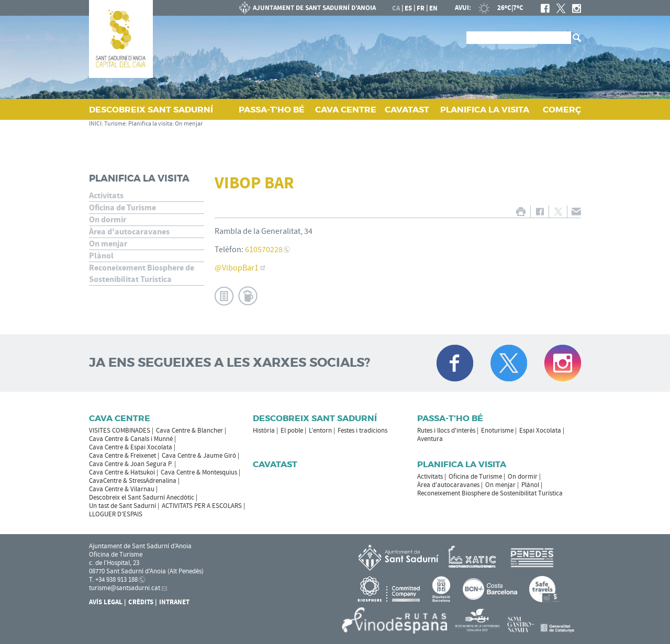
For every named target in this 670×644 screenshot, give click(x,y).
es (408, 8)
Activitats (106, 196)
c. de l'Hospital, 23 (114, 563)
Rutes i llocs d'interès (446, 431)
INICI (95, 124)
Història (264, 431)
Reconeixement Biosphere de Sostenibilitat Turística (142, 274)
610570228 (264, 250)
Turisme (115, 124)
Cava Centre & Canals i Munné (131, 439)
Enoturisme (497, 431)
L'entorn (320, 431)
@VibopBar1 (237, 268)
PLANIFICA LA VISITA (485, 110)
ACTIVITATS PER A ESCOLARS (202, 506)
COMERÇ (562, 110)
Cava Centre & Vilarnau (122, 489)
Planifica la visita (150, 124)
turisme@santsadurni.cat (125, 588)
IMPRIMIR (521, 212)
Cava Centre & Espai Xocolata (131, 447)
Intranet (174, 602)
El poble (292, 431)
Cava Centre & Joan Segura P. (131, 464)
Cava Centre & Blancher (189, 431)
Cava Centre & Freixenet (122, 456)
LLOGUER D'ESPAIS (116, 514)
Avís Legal (106, 602)
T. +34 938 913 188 (113, 580)
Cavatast (275, 464)
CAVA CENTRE (346, 110)
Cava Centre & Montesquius (199, 472)
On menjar (189, 124)
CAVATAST (407, 110)
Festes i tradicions (362, 431)
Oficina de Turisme (122, 208)
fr (421, 8)
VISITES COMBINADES (120, 431)
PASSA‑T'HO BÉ (272, 110)
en (433, 8)
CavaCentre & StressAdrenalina (133, 481)
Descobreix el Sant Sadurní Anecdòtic (142, 498)
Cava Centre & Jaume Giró (199, 456)
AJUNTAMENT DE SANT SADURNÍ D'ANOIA (308, 8)
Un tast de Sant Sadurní (122, 506)
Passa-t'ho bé (450, 418)
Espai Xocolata (540, 431)
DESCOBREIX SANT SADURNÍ (151, 110)
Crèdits (141, 602)
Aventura (430, 439)
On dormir (108, 220)
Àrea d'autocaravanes (129, 232)
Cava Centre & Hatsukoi (122, 472)
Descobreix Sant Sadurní (315, 418)
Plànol (101, 256)
